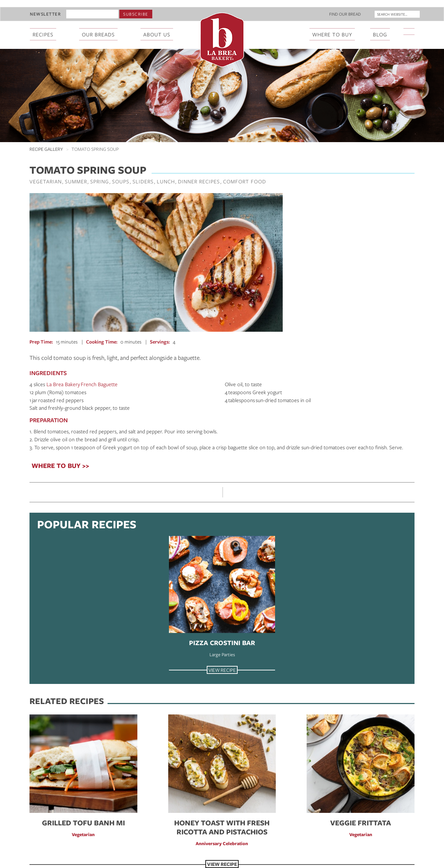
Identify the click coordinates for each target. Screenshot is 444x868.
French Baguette (99, 384)
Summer (76, 181)
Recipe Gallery (46, 149)
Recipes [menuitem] (43, 34)
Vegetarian (46, 181)
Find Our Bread (345, 14)
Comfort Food (245, 181)
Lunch (166, 181)
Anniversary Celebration (222, 843)
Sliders (143, 181)
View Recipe (222, 670)
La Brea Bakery (64, 384)
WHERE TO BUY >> (60, 466)
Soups (121, 181)
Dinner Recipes (199, 181)
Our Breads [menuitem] (98, 34)
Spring (100, 181)
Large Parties (222, 654)
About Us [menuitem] (157, 34)
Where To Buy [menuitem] (332, 34)
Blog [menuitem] (380, 34)
